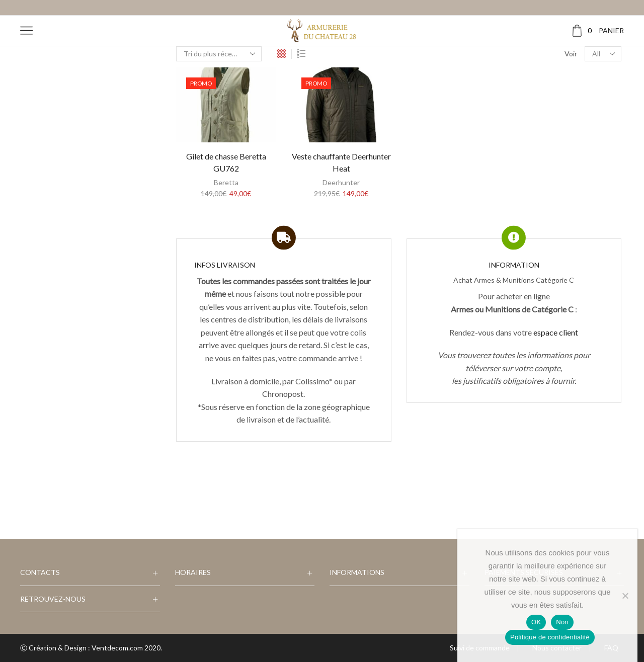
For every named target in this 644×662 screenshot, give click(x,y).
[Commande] (219, 54)
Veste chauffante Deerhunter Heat (341, 162)
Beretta (226, 182)
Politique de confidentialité (550, 637)
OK (536, 622)
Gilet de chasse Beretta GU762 (226, 162)
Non (562, 622)
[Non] (625, 596)
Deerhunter (341, 182)
